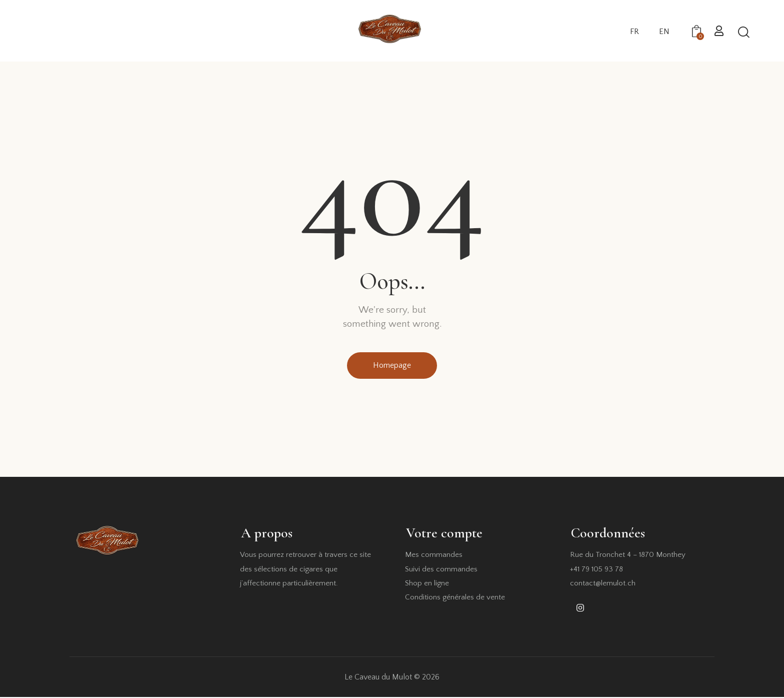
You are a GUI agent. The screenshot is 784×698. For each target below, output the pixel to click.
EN (664, 32)
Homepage (392, 366)
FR (634, 32)
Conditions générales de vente (455, 598)
